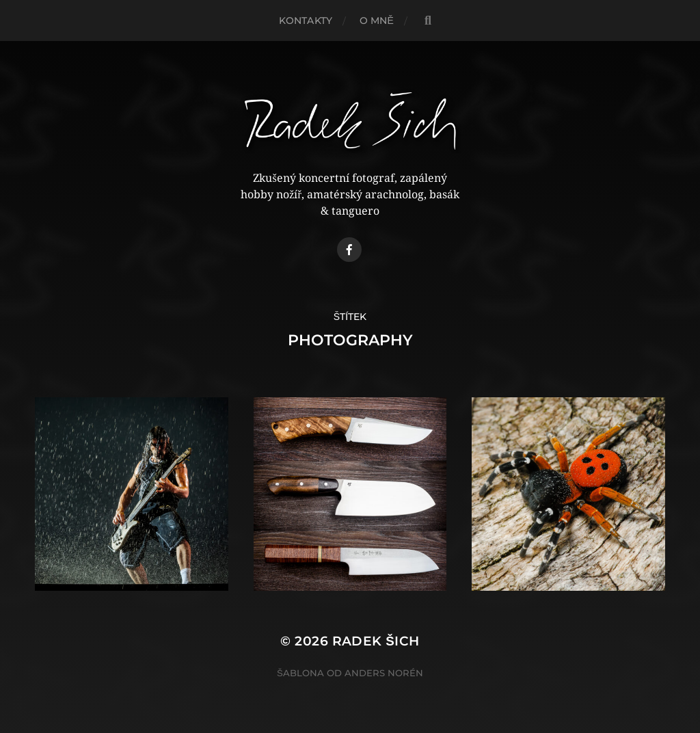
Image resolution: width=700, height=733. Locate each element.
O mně (377, 21)
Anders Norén (384, 673)
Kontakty (306, 21)
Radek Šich (376, 641)
